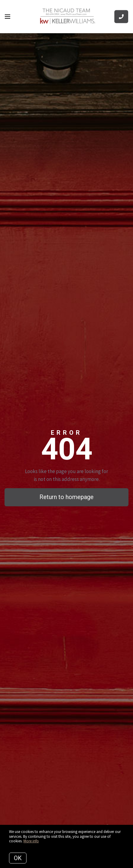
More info (31, 841)
